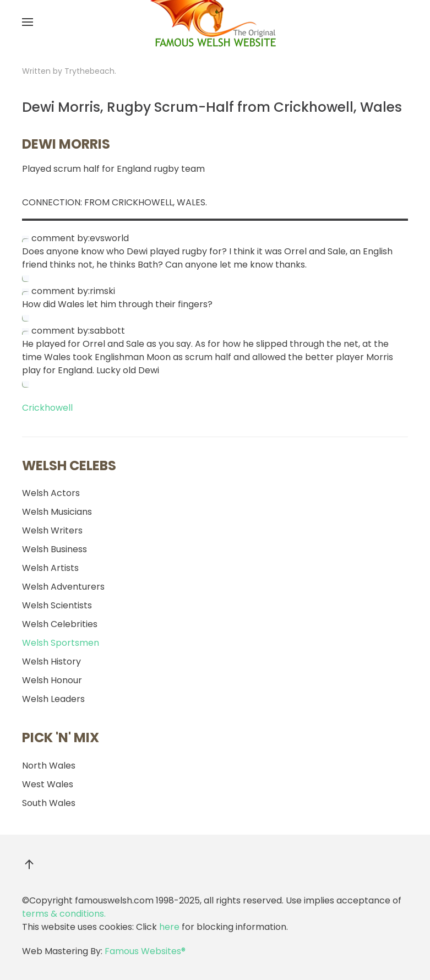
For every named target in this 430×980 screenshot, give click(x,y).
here (169, 927)
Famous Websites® (145, 951)
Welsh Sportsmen (61, 643)
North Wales (49, 766)
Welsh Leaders (53, 699)
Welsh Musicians (57, 512)
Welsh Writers (52, 530)
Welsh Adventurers (63, 587)
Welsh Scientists (57, 605)
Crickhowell (47, 408)
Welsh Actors (51, 493)
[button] (28, 22)
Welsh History (51, 661)
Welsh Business (55, 549)
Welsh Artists (50, 568)
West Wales (48, 784)
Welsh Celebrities (60, 624)
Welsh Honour (52, 680)
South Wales (49, 803)
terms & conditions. (64, 914)
